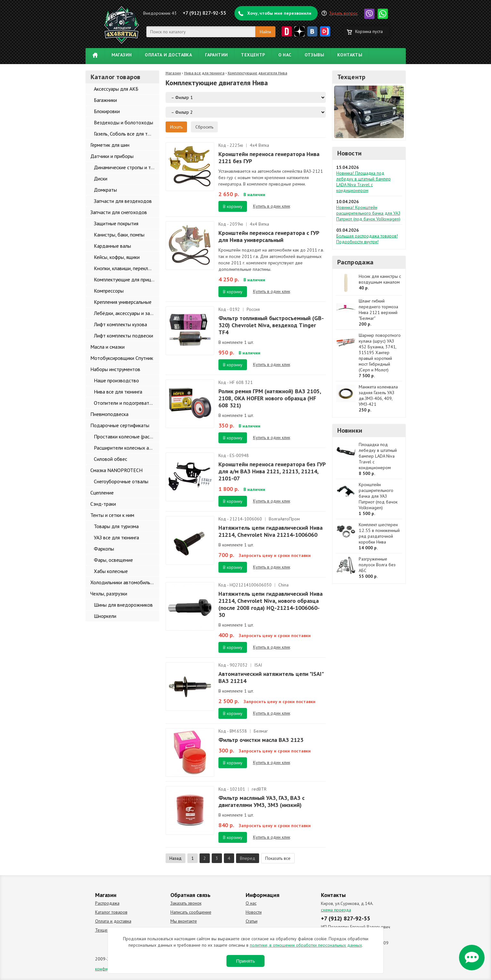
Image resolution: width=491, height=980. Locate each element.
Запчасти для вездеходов (123, 201)
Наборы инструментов (115, 369)
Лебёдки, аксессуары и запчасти (127, 313)
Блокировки (107, 111)
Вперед (248, 858)
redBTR (259, 789)
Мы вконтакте (184, 921)
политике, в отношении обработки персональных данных (306, 945)
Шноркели (105, 616)
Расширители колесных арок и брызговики (127, 448)
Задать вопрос (344, 13)
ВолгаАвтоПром (284, 519)
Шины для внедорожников (123, 605)
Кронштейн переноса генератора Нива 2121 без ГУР (269, 158)
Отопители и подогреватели (125, 403)
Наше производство (116, 380)
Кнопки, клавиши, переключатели (127, 268)
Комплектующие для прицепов (127, 279)
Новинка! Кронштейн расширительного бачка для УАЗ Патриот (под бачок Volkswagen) (368, 213)
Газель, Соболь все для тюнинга (127, 134)
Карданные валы (112, 246)
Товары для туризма (116, 526)
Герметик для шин (110, 145)
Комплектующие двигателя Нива (258, 73)
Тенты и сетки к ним (112, 515)
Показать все (278, 858)
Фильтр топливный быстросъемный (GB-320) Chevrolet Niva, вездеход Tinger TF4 (271, 325)
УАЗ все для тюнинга (116, 537)
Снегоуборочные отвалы (121, 481)
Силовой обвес (110, 459)
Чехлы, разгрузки (109, 594)
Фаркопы (104, 549)
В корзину (233, 206)
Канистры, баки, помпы (119, 235)
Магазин (122, 55)
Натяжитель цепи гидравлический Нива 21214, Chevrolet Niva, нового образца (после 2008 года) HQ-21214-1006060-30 (270, 604)
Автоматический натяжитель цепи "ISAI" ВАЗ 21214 (271, 677)
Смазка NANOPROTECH (116, 470)
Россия (253, 309)
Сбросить (204, 127)
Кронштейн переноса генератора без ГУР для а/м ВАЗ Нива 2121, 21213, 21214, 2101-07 (272, 471)
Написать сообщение (191, 912)
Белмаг (261, 731)
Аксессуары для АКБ (116, 89)
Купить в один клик (272, 206)
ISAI (258, 665)
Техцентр (253, 55)
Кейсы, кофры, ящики (117, 257)
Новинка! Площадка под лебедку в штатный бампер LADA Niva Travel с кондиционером (364, 182)
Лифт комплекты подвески (123, 336)
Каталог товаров (111, 912)
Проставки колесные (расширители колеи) (127, 436)
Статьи (252, 921)
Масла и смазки (107, 347)
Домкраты (105, 190)
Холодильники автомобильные (124, 582)
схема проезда (336, 910)
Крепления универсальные (123, 302)
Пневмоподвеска (109, 414)
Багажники (105, 100)
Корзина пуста (369, 31)
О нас (285, 55)
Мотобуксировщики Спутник (122, 358)
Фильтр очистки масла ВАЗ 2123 (261, 740)
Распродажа (356, 262)
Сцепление (102, 493)
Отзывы (314, 55)
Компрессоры (109, 291)
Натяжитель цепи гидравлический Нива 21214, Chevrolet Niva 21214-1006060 (270, 531)
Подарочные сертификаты (120, 425)
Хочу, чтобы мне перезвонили (279, 13)
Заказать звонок (186, 903)
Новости (349, 153)
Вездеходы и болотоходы (123, 122)
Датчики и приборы (112, 156)
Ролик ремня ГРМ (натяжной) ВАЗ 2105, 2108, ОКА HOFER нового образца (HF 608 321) (270, 398)
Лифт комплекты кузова (120, 324)
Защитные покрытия (116, 223)
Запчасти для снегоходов (119, 212)
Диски (101, 179)
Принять (245, 961)
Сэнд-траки (103, 504)
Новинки (350, 430)
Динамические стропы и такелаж (127, 167)
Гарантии (216, 55)
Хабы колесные (111, 571)
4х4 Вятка (259, 145)
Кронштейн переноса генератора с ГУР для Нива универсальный (269, 236)
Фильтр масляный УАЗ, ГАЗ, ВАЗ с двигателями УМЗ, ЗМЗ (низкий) (262, 801)
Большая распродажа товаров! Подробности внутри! (367, 239)
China (283, 585)
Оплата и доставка (168, 55)
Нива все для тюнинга (118, 392)
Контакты (350, 55)
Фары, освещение (113, 560)
